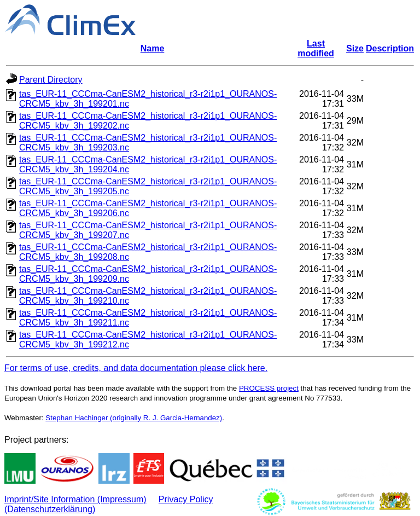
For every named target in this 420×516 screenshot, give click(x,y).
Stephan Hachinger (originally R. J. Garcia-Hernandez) (134, 418)
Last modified (316, 48)
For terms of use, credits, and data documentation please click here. (136, 368)
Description (390, 48)
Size (355, 48)
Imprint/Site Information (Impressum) (75, 499)
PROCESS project (269, 388)
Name (153, 48)
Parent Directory (51, 80)
